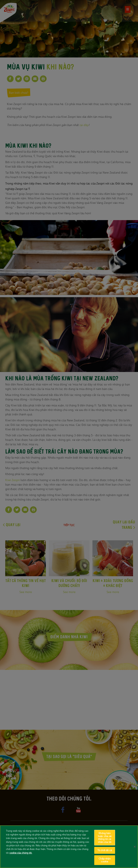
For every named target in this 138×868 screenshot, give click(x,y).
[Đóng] (135, 847)
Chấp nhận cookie (105, 860)
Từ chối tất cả (105, 850)
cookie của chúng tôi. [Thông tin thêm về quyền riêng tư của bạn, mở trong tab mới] (21, 853)
